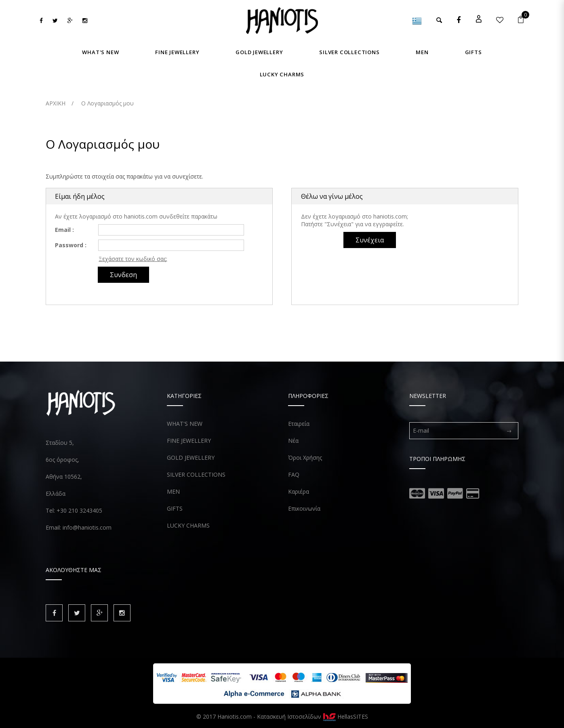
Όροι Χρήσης (305, 458)
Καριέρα (299, 491)
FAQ (294, 474)
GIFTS (175, 508)
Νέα (293, 441)
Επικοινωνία (304, 508)
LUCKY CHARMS (188, 525)
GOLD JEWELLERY (191, 458)
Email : (64, 230)
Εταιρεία (299, 424)
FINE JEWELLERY (189, 441)
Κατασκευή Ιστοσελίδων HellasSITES (313, 716)
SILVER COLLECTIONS (196, 474)
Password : (71, 245)
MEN (173, 491)
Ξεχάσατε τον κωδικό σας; (133, 259)
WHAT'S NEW (185, 424)
